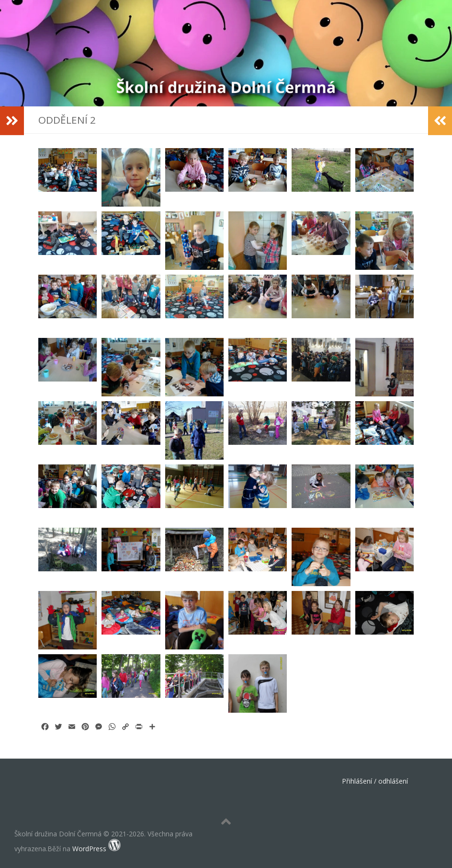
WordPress (89, 849)
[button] (68, 177)
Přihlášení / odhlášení (375, 781)
